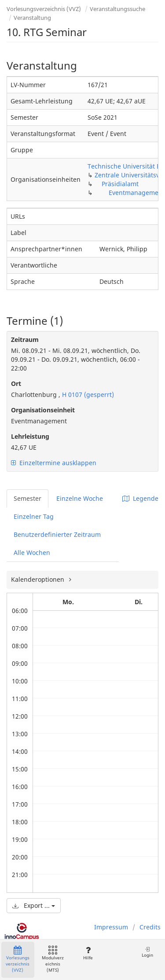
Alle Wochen (32, 552)
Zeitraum (25, 340)
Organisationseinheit (43, 410)
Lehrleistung (30, 436)
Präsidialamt (120, 184)
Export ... (34, 905)
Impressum (111, 927)
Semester (27, 498)
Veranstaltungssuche (117, 9)
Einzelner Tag (34, 516)
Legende (140, 498)
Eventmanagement (137, 193)
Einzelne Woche (80, 498)
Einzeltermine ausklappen (54, 463)
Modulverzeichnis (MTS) (53, 960)
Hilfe (88, 953)
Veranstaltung (32, 18)
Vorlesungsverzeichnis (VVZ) (44, 9)
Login (147, 952)
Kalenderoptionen (38, 579)
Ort (16, 384)
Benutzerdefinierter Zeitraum (57, 534)
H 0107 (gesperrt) (87, 395)
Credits (150, 927)
